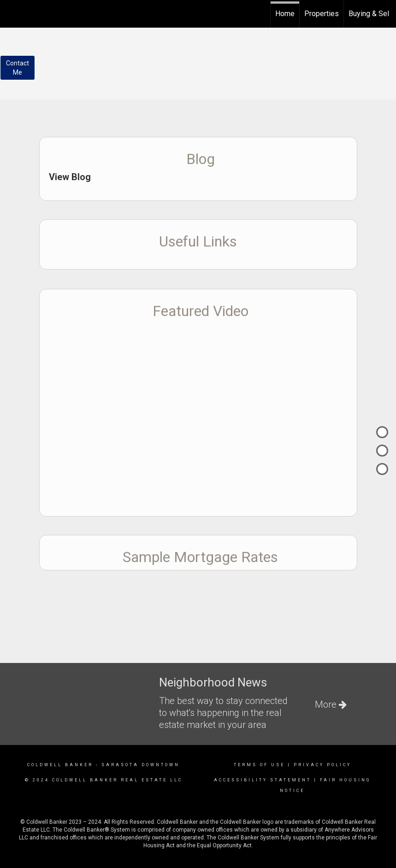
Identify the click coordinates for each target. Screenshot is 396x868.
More (331, 704)
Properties (322, 14)
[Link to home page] (12, 12)
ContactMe (18, 68)
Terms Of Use (259, 765)
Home (285, 14)
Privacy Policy (322, 765)
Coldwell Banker (60, 765)
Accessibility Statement (263, 780)
